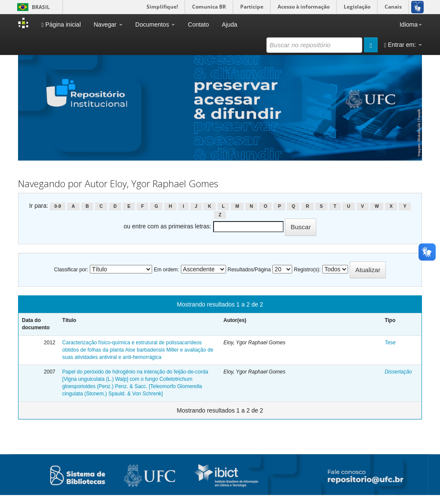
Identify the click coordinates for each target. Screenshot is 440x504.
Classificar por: (71, 270)
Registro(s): (307, 270)
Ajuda (229, 24)
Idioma (411, 24)
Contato (198, 24)
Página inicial (61, 25)
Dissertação (398, 372)
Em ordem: (167, 270)
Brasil (32, 7)
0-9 (58, 206)
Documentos (155, 24)
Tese (390, 343)
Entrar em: (403, 45)
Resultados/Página (249, 270)
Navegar (108, 24)
